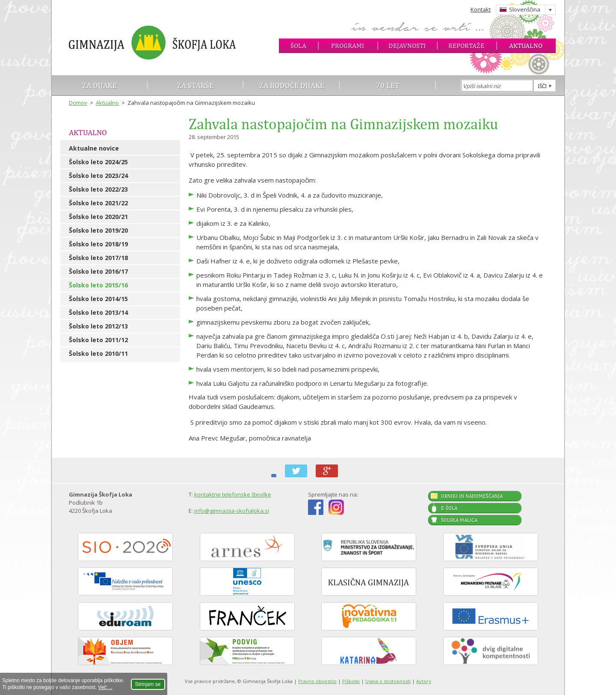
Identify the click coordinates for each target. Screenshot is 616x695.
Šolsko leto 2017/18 (98, 258)
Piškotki (351, 681)
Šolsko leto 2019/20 (98, 230)
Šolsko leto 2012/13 (98, 326)
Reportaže (466, 46)
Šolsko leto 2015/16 (98, 285)
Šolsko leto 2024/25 (98, 162)
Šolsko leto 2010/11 (98, 353)
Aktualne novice (94, 148)
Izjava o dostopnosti (388, 681)
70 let (388, 85)
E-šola (449, 508)
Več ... (105, 687)
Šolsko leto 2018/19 (98, 244)
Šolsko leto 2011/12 (98, 340)
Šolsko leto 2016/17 (98, 271)
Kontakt (481, 9)
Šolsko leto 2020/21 (98, 217)
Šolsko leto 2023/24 (98, 176)
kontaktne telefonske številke (233, 494)
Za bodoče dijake (292, 85)
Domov (78, 103)
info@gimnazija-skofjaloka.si (232, 511)
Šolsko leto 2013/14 (98, 312)
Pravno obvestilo (317, 681)
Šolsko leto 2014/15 (98, 299)
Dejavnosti (407, 46)
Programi (348, 46)
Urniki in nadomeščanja (472, 496)
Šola (298, 46)
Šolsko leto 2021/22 (98, 203)
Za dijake (99, 85)
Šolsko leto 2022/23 (98, 189)
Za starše (195, 85)
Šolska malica (459, 520)
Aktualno (526, 46)
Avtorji (424, 681)
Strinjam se (148, 684)
